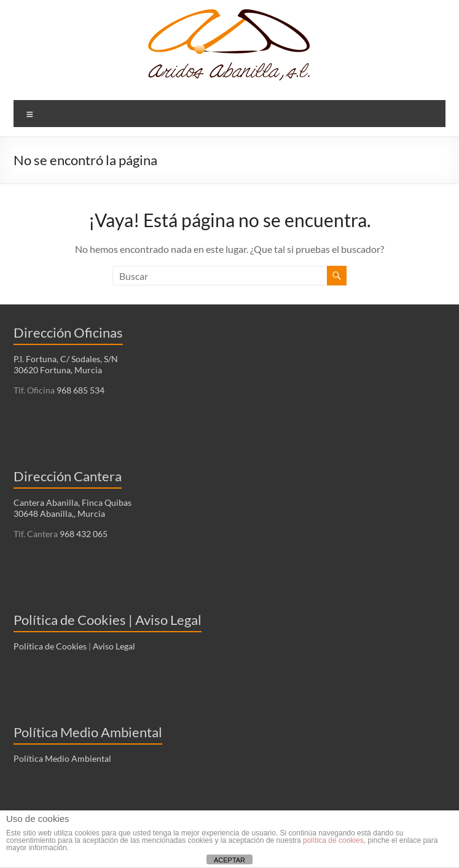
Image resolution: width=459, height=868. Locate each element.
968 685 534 (80, 390)
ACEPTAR (229, 860)
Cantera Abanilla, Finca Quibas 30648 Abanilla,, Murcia (73, 508)
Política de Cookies (50, 646)
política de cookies (333, 840)
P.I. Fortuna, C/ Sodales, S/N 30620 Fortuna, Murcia (66, 364)
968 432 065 (83, 534)
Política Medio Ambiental (62, 758)
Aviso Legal (114, 646)
